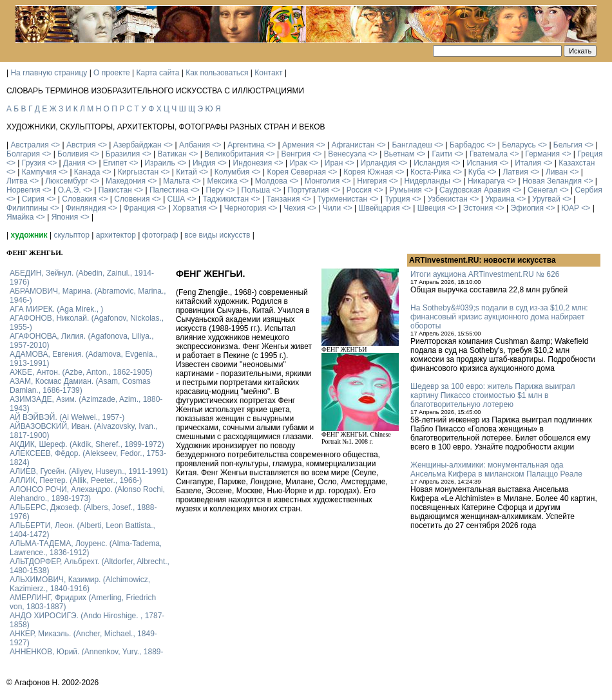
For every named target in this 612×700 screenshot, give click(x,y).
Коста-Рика (431, 172)
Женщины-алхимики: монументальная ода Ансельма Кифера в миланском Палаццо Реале (496, 469)
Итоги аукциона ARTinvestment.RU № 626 (485, 274)
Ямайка (20, 217)
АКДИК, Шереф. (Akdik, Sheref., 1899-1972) (87, 444)
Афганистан (353, 145)
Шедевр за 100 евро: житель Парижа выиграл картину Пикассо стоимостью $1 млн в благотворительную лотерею (493, 395)
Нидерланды (427, 181)
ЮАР (570, 208)
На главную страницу (49, 73)
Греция (590, 154)
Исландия (431, 163)
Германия (542, 154)
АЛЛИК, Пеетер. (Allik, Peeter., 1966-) (76, 480)
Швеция (432, 208)
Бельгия (568, 145)
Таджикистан (225, 199)
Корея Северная (296, 172)
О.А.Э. (70, 190)
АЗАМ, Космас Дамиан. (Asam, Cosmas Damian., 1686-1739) (80, 386)
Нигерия (372, 181)
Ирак (298, 163)
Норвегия (24, 190)
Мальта (176, 181)
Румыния (406, 190)
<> (55, 145)
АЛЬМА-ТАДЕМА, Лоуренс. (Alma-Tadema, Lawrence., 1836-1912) (86, 548)
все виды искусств (217, 235)
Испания (482, 163)
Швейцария (379, 208)
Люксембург (67, 181)
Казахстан (577, 163)
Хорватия (190, 208)
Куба (477, 172)
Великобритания (234, 154)
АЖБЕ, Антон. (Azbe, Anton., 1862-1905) (81, 372)
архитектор (116, 235)
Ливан (557, 172)
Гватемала (489, 154)
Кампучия (39, 172)
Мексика (222, 181)
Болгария (23, 154)
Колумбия (232, 172)
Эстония (478, 208)
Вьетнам (399, 154)
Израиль (159, 163)
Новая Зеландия (552, 181)
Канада (87, 172)
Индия (204, 163)
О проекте (112, 73)
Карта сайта (158, 73)
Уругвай (546, 199)
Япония (65, 217)
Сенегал (542, 190)
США (177, 199)
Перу (215, 190)
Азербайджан (138, 145)
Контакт (268, 73)
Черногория (245, 208)
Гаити (442, 154)
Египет (115, 163)
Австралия (29, 145)
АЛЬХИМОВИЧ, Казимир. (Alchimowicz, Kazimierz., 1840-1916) (80, 584)
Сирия (33, 199)
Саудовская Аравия (475, 190)
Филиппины (27, 208)
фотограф (160, 235)
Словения (132, 199)
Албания (195, 145)
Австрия (81, 145)
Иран (334, 163)
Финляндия (86, 208)
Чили (332, 208)
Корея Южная (368, 172)
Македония (126, 181)
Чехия (294, 208)
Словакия (79, 199)
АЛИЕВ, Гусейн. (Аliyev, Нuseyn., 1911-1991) (89, 471)
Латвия (515, 172)
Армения (298, 145)
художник (29, 235)
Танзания (283, 199)
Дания (74, 163)
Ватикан (172, 154)
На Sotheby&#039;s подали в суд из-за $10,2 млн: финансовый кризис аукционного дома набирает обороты (499, 317)
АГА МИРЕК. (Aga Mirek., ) (56, 309)
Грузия (34, 163)
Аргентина (246, 145)
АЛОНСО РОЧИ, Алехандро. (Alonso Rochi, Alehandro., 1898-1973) (87, 494)
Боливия (73, 154)
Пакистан (115, 190)
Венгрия (296, 154)
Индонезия (253, 163)
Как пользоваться (217, 73)
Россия (359, 190)
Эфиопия (527, 208)
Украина (500, 199)
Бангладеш (412, 145)
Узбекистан (448, 199)
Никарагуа (486, 181)
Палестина (169, 190)
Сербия (589, 190)
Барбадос (467, 145)
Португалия (308, 190)
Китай (186, 172)
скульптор (72, 235)
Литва (17, 181)
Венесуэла (347, 154)
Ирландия (378, 163)
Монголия (322, 181)
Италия (528, 163)
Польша (256, 190)
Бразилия (123, 154)
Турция (397, 199)
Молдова (271, 181)
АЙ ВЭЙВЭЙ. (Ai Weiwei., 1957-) (67, 417)
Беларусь (519, 145)
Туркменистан (342, 199)
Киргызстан (138, 172)
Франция (139, 208)
